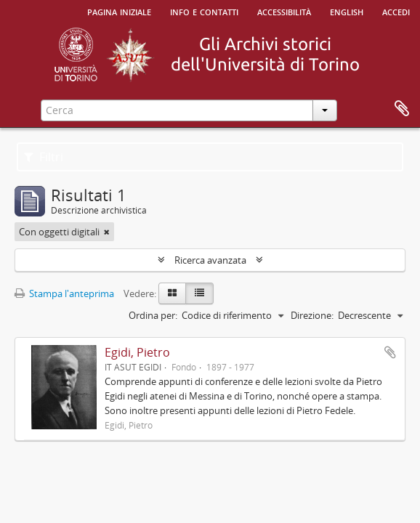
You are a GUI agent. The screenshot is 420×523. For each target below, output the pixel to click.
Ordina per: (153, 315)
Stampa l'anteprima (64, 293)
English (347, 11)
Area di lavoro (402, 109)
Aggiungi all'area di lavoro (390, 352)
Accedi (396, 11)
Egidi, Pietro (137, 352)
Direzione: (312, 315)
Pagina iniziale (119, 11)
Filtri (44, 157)
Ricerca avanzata (210, 260)
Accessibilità (284, 11)
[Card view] (172, 293)
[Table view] (199, 293)
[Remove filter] (107, 232)
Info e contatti (204, 11)
